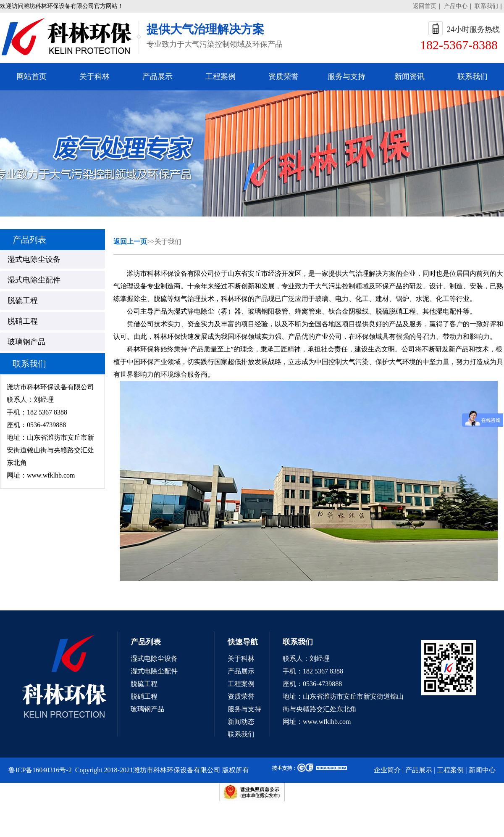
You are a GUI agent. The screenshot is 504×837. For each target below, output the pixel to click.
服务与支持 (346, 77)
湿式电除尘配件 (154, 671)
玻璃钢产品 (147, 709)
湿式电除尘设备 (154, 659)
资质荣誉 (283, 77)
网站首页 (31, 77)
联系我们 (486, 6)
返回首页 (425, 6)
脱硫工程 (144, 684)
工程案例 (220, 77)
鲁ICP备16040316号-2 (40, 770)
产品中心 (456, 6)
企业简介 (387, 770)
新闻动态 (241, 722)
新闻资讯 (409, 77)
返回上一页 (130, 242)
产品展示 (157, 77)
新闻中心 (482, 770)
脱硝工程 (144, 696)
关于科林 (94, 77)
